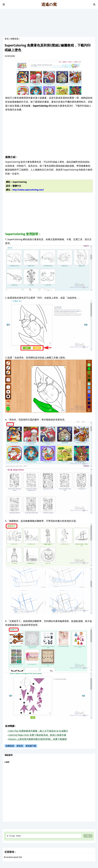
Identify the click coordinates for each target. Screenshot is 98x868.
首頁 (7, 39)
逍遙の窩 (49, 4)
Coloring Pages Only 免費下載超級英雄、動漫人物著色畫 (37, 735)
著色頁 (20, 746)
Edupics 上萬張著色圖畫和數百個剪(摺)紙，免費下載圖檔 (38, 739)
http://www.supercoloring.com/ (28, 190)
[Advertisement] (49, 24)
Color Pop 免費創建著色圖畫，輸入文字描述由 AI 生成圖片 (38, 731)
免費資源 (14, 39)
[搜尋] (43, 836)
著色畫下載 (31, 746)
